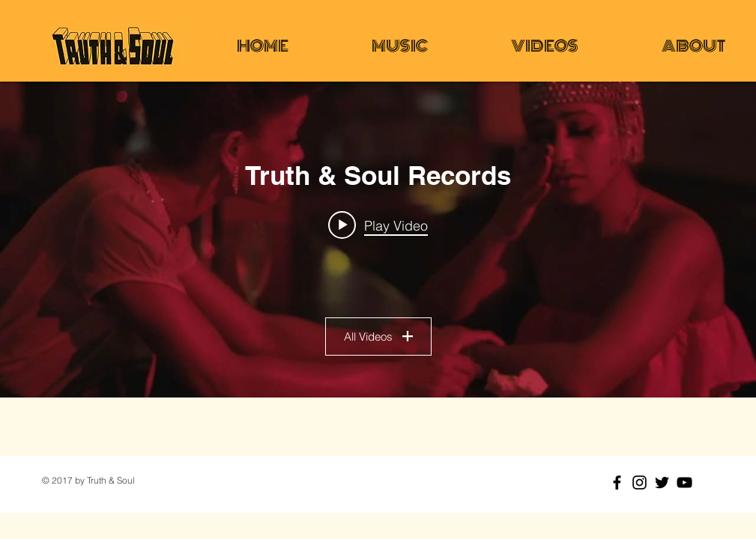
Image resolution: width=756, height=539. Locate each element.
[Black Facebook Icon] (617, 482)
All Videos (378, 337)
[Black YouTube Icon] (684, 482)
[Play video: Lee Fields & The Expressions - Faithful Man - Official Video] (378, 225)
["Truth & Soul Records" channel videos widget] (378, 240)
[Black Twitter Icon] (662, 482)
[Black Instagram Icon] (639, 482)
